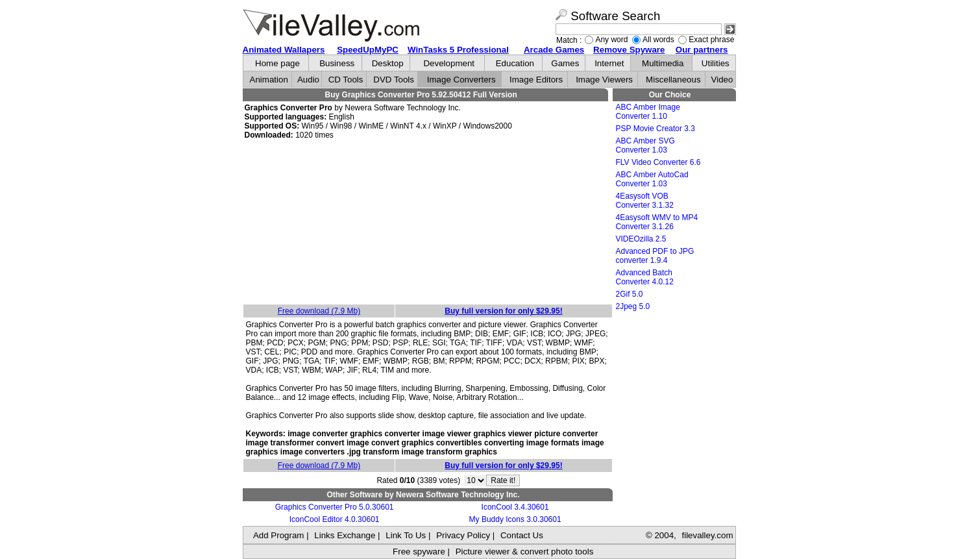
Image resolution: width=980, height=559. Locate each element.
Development (449, 63)
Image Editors (536, 80)
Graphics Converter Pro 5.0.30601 (335, 507)
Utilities (716, 63)
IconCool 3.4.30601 (515, 507)
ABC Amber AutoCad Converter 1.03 (652, 179)
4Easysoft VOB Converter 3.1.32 (645, 201)
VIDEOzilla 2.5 (641, 239)
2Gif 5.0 (630, 294)
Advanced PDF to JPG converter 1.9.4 (655, 256)
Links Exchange (345, 535)
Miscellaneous (673, 80)
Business (337, 63)
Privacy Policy (463, 535)
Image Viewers (604, 80)
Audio (308, 80)
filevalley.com (707, 535)
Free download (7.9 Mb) (319, 311)
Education (515, 63)
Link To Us (406, 535)
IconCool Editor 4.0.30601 (335, 519)
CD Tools (346, 80)
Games (565, 63)
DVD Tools (394, 80)
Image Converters (461, 80)
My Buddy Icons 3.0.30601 (515, 519)
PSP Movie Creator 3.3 (656, 129)
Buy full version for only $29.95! (503, 311)
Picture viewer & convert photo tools (525, 552)
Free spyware (419, 552)
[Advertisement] (428, 223)
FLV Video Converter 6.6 (658, 162)
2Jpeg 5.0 (633, 306)
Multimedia (663, 63)
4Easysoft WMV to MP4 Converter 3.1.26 (657, 222)
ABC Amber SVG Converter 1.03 (645, 145)
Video (722, 80)
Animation (269, 80)
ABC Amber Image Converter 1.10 (648, 112)
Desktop (388, 63)
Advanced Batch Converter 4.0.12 (645, 277)
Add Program (279, 535)
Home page (277, 63)
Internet (609, 63)
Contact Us (522, 535)
